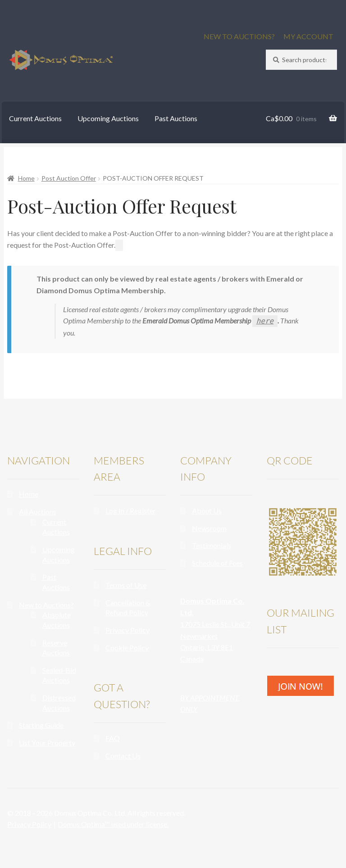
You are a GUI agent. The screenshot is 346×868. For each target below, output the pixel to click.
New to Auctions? (46, 605)
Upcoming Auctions (108, 118)
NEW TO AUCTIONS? (239, 36)
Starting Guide (41, 725)
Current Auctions (35, 118)
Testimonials (212, 545)
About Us (207, 511)
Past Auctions (176, 118)
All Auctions (38, 511)
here (265, 321)
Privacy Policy (127, 630)
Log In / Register (131, 511)
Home (26, 178)
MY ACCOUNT (308, 36)
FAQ (113, 738)
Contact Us (123, 756)
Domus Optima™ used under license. (113, 824)
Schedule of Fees (217, 563)
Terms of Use (126, 585)
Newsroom (209, 528)
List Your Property (47, 743)
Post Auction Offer (69, 178)
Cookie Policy (127, 648)
